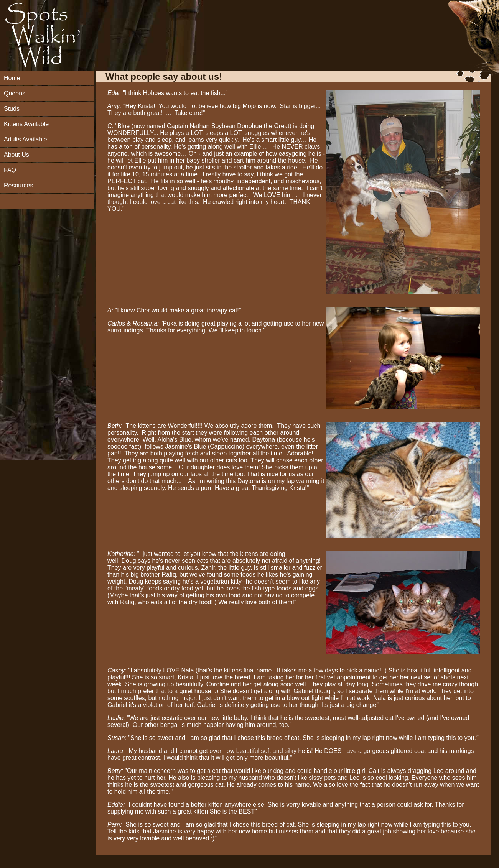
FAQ (10, 170)
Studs (12, 109)
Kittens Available (26, 124)
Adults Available (26, 139)
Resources (18, 185)
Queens (15, 93)
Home (12, 78)
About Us (16, 155)
